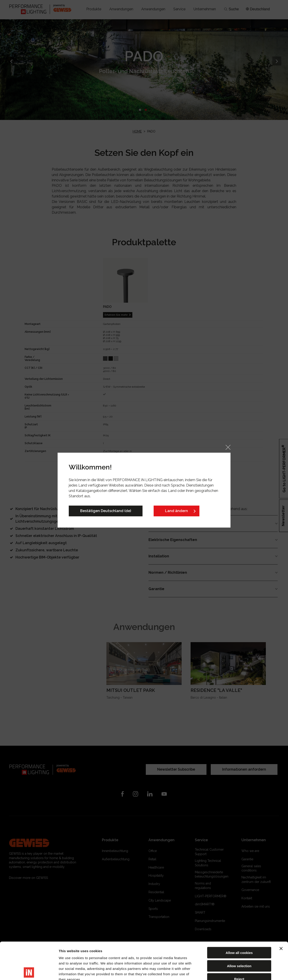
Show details (235, 971)
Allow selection (239, 929)
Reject (239, 942)
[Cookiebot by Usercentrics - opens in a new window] (29, 971)
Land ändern (176, 511)
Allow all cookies (239, 916)
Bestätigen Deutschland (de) (106, 511)
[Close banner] (281, 911)
